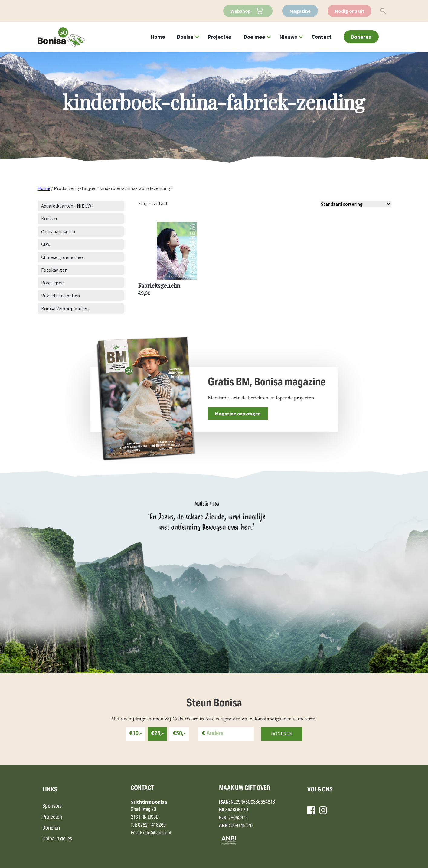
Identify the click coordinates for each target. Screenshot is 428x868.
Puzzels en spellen (60, 296)
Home (158, 37)
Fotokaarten (54, 270)
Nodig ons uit (350, 11)
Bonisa (185, 37)
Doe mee (254, 37)
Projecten (220, 37)
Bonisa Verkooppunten (65, 308)
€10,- (136, 734)
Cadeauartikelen (58, 231)
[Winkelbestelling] (355, 204)
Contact (322, 37)
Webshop (241, 11)
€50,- (179, 734)
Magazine (300, 11)
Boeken (49, 218)
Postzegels (53, 283)
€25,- (157, 734)
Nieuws (288, 37)
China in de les (57, 839)
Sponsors (52, 806)
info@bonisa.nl (157, 833)
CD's (46, 244)
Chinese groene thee (62, 257)
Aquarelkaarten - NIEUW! (67, 206)
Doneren (361, 37)
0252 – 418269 (152, 825)
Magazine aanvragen (238, 414)
